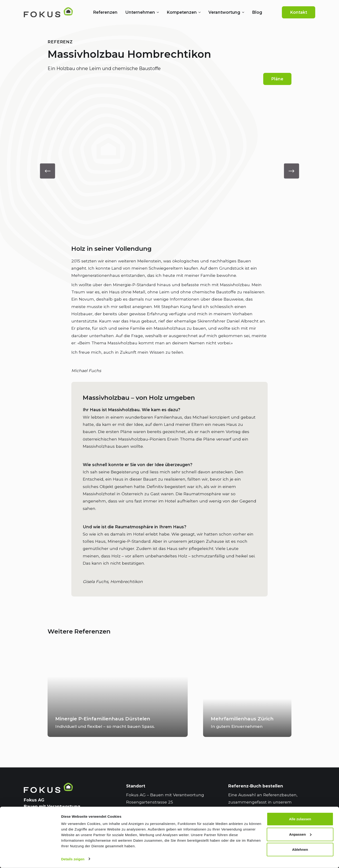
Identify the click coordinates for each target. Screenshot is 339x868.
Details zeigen (73, 859)
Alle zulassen (300, 819)
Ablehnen (300, 849)
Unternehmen (140, 12)
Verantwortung (224, 12)
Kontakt (299, 12)
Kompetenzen (182, 12)
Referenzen (105, 12)
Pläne (277, 79)
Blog (257, 12)
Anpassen (300, 834)
